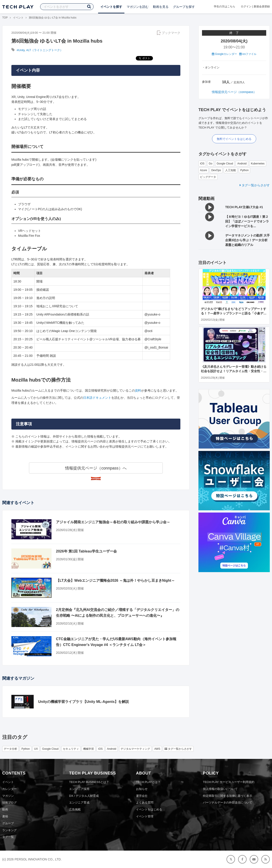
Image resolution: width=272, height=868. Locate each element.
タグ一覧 (8, 837)
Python (244, 170)
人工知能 (231, 170)
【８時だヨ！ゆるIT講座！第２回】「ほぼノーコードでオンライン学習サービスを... (247, 221)
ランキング (9, 830)
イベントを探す (111, 7)
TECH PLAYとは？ (148, 782)
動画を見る (161, 7)
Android (242, 164)
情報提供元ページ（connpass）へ (96, 468)
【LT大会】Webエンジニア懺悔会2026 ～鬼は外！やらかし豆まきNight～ (115, 580)
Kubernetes (258, 164)
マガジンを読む (138, 7)
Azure (203, 170)
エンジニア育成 (79, 803)
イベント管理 (145, 816)
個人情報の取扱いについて (220, 789)
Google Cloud (225, 164)
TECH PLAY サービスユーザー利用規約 (229, 782)
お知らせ (142, 789)
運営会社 (142, 796)
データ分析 (10, 749)
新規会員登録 (262, 6)
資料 (138, 390)
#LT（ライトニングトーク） (45, 50)
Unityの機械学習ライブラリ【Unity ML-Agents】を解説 (83, 702)
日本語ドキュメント (97, 398)
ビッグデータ (208, 177)
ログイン (246, 6)
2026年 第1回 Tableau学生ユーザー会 (86, 551)
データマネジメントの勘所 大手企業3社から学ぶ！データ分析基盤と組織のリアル (247, 240)
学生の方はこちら (225, 6)
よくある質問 (145, 803)
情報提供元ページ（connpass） (234, 92)
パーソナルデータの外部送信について (228, 803)
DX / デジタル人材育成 (84, 796)
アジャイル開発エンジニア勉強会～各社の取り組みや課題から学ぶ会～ (113, 522)
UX (36, 749)
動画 (5, 809)
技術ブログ (9, 803)
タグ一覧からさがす (255, 185)
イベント (18, 18)
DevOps (216, 170)
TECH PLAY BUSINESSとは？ (89, 782)
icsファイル (248, 54)
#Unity (21, 50)
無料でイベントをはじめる (234, 139)
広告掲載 (75, 809)
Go (210, 164)
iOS (202, 164)
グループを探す (184, 7)
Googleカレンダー (224, 54)
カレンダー (9, 789)
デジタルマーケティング (135, 749)
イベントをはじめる (149, 809)
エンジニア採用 (79, 789)
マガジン (8, 796)
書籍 (5, 816)
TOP (5, 18)
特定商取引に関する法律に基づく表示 (228, 796)
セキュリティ (71, 749)
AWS (157, 749)
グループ (8, 823)
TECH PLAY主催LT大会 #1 (244, 207)
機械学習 (89, 749)
